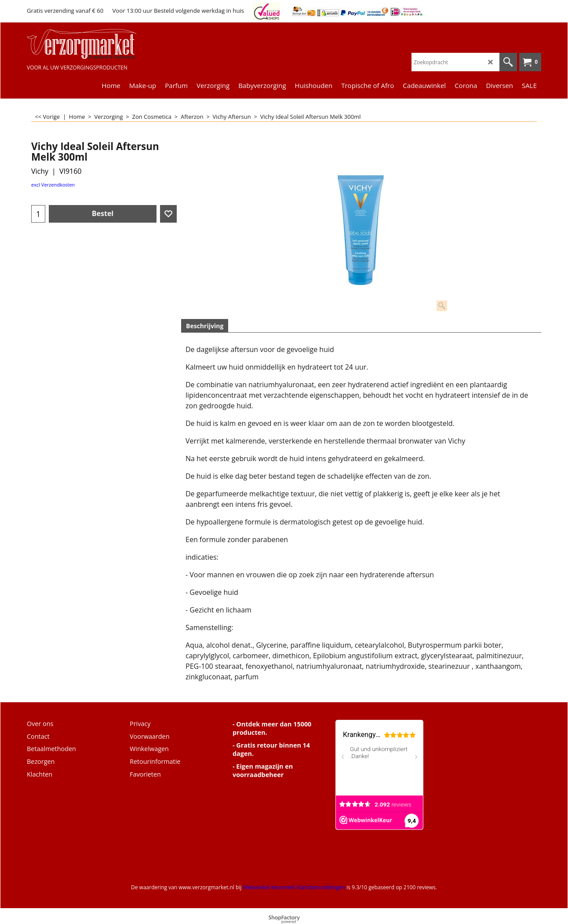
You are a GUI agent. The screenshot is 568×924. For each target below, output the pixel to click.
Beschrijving (205, 326)
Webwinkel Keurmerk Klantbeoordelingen (294, 887)
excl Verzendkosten (53, 185)
